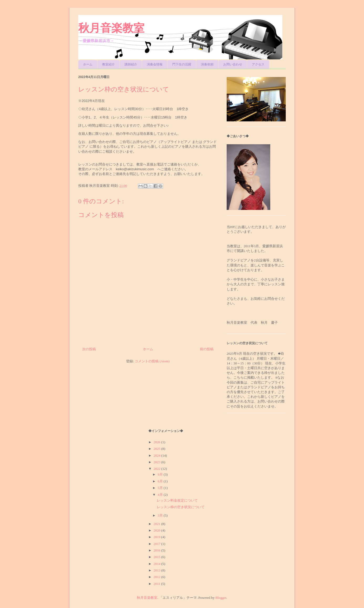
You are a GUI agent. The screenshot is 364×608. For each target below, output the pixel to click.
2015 (157, 557)
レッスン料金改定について (177, 500)
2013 (157, 570)
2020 (157, 530)
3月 (161, 515)
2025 (157, 449)
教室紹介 (108, 64)
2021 (157, 524)
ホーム (88, 64)
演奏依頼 (207, 64)
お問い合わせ (233, 64)
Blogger (221, 598)
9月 (161, 474)
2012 (157, 577)
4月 (161, 495)
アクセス (258, 64)
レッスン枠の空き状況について (181, 507)
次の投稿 (89, 349)
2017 (157, 544)
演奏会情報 (155, 64)
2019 (157, 537)
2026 (157, 442)
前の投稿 (207, 349)
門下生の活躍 (182, 64)
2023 (157, 462)
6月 (161, 481)
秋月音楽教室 (111, 28)
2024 (157, 455)
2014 (157, 564)
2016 (157, 550)
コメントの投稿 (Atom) (152, 361)
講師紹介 (131, 64)
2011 (157, 584)
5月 (161, 488)
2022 (157, 469)
